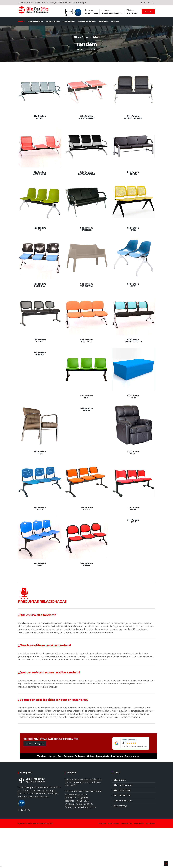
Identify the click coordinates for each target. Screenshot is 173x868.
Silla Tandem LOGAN (86, 397)
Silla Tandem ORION (86, 409)
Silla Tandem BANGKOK (86, 229)
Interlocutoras (53, 21)
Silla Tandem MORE (40, 453)
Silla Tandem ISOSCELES (86, 341)
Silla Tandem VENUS (86, 565)
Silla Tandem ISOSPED (40, 353)
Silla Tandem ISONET (40, 341)
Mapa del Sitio (139, 823)
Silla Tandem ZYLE (133, 521)
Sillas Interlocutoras (123, 785)
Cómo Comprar (114, 823)
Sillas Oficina (120, 780)
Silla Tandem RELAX (133, 453)
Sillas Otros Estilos (87, 21)
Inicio (21, 21)
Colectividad (69, 21)
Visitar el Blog (120, 806)
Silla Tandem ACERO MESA (40, 173)
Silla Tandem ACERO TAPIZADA (86, 173)
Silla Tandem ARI (40, 229)
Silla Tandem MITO (133, 397)
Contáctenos (151, 823)
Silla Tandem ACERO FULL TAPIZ (133, 117)
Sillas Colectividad (83, 50)
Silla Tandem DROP (133, 285)
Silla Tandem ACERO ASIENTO (86, 117)
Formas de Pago (127, 823)
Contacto (148, 12)
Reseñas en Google (130, 740)
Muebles (104, 21)
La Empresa (102, 823)
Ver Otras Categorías (35, 744)
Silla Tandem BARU (133, 229)
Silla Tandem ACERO (40, 117)
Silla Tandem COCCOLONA (86, 285)
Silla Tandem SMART (133, 509)
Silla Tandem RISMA (40, 509)
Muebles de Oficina (123, 801)
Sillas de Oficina (35, 21)
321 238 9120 (132, 13)
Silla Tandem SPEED (40, 565)
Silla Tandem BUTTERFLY (40, 285)
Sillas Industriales (122, 795)
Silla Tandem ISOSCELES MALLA (133, 341)
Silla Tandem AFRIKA (133, 173)
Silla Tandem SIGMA (86, 509)
